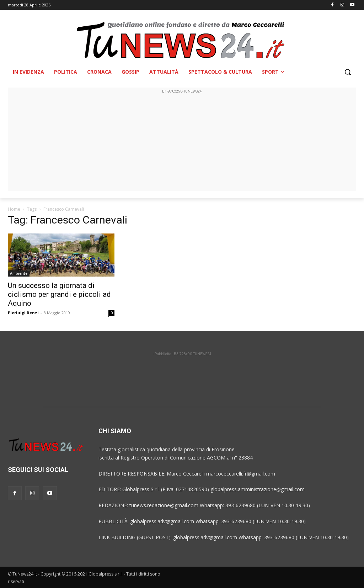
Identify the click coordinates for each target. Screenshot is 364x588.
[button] (348, 72)
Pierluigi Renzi (23, 313)
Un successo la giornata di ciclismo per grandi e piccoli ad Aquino (59, 294)
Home (14, 209)
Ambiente (19, 273)
